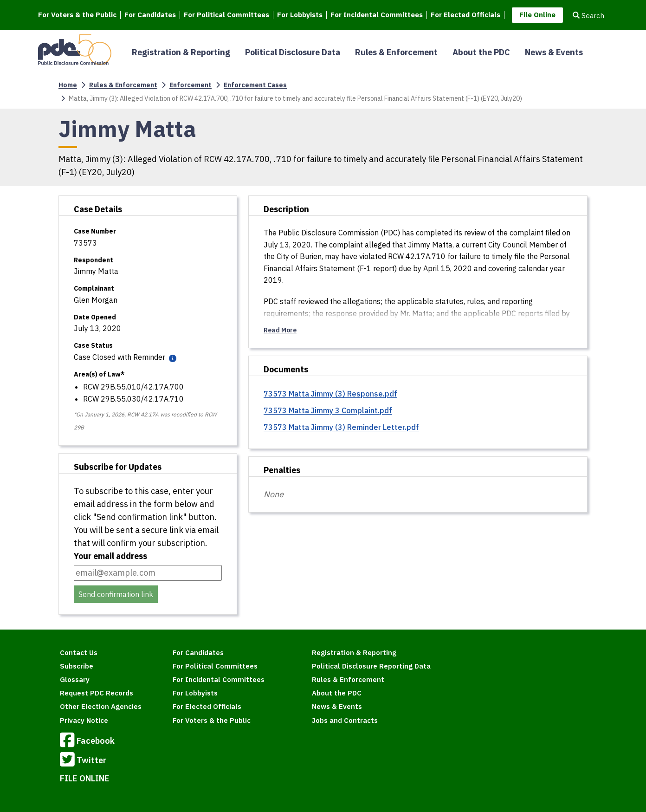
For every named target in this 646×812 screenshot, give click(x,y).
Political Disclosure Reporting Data (371, 666)
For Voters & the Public (77, 15)
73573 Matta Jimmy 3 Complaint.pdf (328, 410)
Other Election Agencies (101, 706)
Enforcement (191, 85)
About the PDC (481, 52)
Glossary (75, 679)
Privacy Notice (84, 720)
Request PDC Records (97, 693)
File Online (537, 15)
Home (68, 85)
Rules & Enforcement (396, 52)
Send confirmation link (116, 594)
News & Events (554, 52)
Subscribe (77, 666)
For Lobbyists (300, 15)
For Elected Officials (465, 15)
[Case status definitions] (172, 358)
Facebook (87, 741)
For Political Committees (226, 15)
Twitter (83, 761)
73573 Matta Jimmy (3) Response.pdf (330, 394)
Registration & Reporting (181, 52)
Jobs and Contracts (345, 720)
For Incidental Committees (377, 15)
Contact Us (79, 653)
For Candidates (150, 15)
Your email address (110, 556)
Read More (280, 330)
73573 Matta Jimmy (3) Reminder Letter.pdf (341, 427)
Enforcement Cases (255, 85)
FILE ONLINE (85, 778)
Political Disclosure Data (293, 52)
